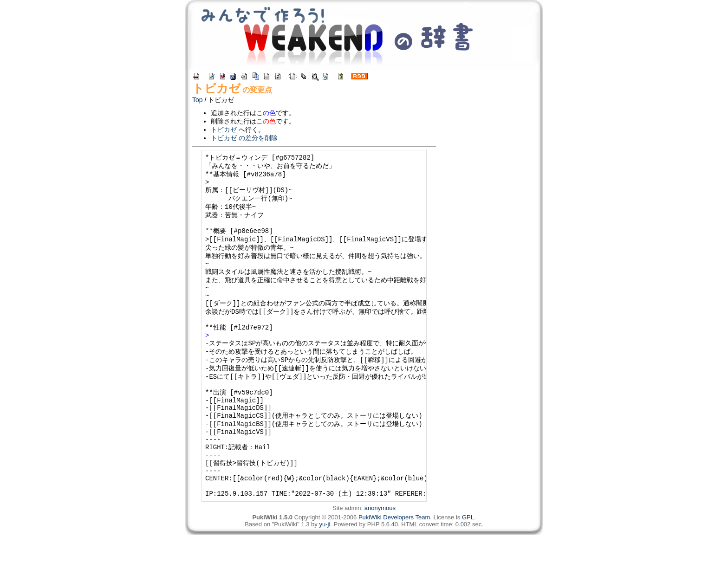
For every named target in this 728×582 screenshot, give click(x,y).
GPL (468, 565)
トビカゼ (216, 88)
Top (198, 100)
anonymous (380, 555)
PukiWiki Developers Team (394, 565)
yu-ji (325, 572)
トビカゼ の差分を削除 (244, 138)
